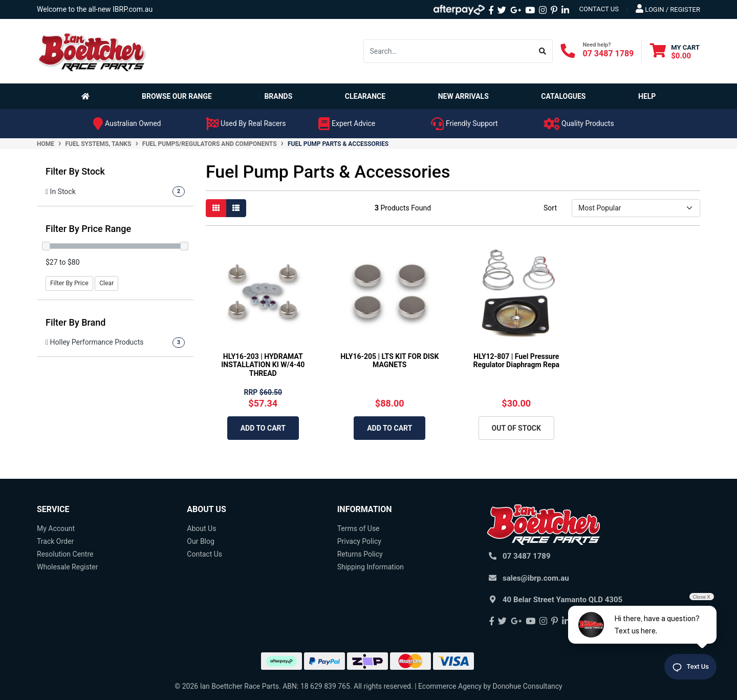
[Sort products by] (636, 208)
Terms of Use (359, 528)
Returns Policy (360, 554)
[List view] (236, 208)
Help (647, 96)
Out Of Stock (516, 428)
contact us (599, 9)
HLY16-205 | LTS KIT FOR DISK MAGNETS (389, 361)
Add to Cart (263, 428)
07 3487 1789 (609, 54)
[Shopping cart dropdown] (675, 51)
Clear (106, 283)
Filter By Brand (76, 322)
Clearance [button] (365, 96)
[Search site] (543, 51)
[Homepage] (88, 96)
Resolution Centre (65, 554)
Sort (550, 208)
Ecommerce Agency (450, 686)
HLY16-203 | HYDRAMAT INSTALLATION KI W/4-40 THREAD (263, 365)
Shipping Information (371, 567)
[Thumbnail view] (216, 208)
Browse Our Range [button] (177, 96)
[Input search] (448, 51)
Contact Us (204, 554)
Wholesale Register (67, 567)
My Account (56, 528)
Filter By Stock (75, 171)
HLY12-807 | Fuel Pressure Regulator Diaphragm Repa (516, 361)
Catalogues (563, 96)
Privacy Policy (359, 541)
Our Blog (201, 541)
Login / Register (668, 9)
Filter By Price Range (88, 229)
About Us (201, 528)
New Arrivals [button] (463, 96)
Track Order (55, 541)
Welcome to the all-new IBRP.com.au (95, 9)
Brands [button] (278, 96)
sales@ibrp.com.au (536, 578)
